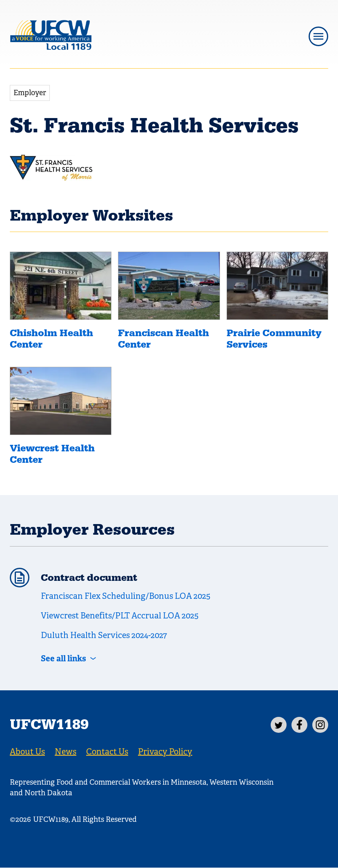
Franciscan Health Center (163, 339)
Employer (30, 93)
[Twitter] (279, 725)
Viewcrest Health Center (52, 454)
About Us (27, 752)
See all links (63, 658)
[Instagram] (320, 725)
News (66, 752)
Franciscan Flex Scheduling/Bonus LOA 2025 (126, 596)
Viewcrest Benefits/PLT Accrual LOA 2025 (120, 616)
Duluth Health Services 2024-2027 (104, 635)
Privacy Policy (165, 752)
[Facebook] (299, 725)
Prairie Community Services (274, 339)
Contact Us (107, 752)
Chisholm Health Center (51, 339)
